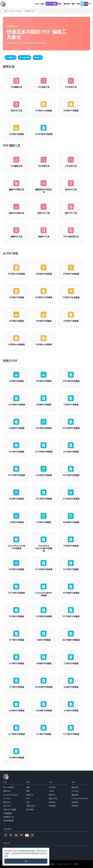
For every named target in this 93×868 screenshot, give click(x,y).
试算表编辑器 (8, 821)
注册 (82, 4)
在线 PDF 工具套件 (16, 11)
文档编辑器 (8, 813)
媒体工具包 (53, 798)
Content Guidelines (80, 798)
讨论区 (51, 791)
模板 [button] (74, 4)
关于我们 (52, 787)
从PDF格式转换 (25, 57)
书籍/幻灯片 (31, 806)
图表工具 (7, 802)
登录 (86, 4)
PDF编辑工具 (11, 57)
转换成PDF (38, 57)
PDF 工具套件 (9, 787)
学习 (28, 798)
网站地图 (52, 806)
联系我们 (52, 802)
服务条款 (75, 787)
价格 (78, 4)
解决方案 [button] (67, 4)
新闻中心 (52, 795)
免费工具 (30, 795)
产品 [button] (37, 4)
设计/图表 (30, 810)
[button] (43, 4)
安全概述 (75, 802)
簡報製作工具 (8, 817)
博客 (28, 791)
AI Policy (75, 791)
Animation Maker (11, 795)
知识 (28, 802)
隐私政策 (75, 795)
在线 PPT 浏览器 (10, 810)
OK (26, 861)
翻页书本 (7, 791)
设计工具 (7, 806)
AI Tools (51, 4)
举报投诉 (75, 806)
